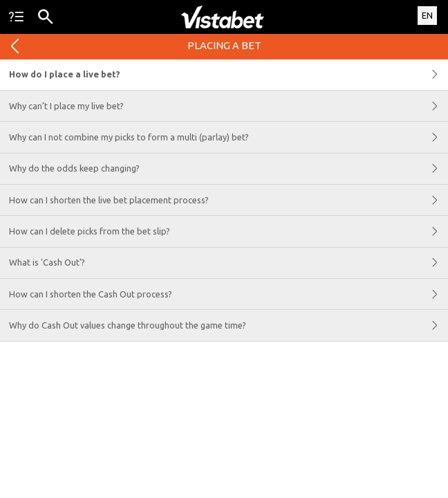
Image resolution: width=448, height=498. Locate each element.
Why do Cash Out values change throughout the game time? (228, 325)
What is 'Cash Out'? (228, 263)
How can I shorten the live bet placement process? (228, 200)
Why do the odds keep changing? (228, 169)
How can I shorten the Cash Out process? (228, 294)
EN (427, 15)
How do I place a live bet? (228, 75)
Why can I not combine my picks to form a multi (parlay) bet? (228, 137)
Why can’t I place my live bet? (228, 106)
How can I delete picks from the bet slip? (228, 231)
